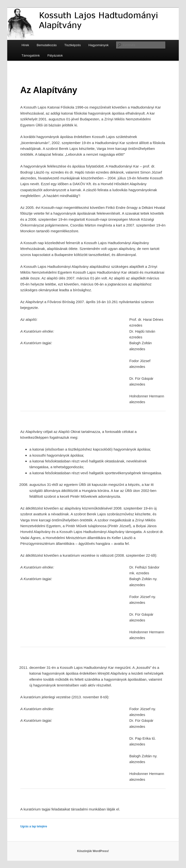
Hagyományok (98, 45)
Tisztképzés (72, 45)
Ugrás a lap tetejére (34, 826)
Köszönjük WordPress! (93, 851)
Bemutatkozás (47, 45)
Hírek (25, 45)
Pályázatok (55, 55)
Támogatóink (31, 55)
